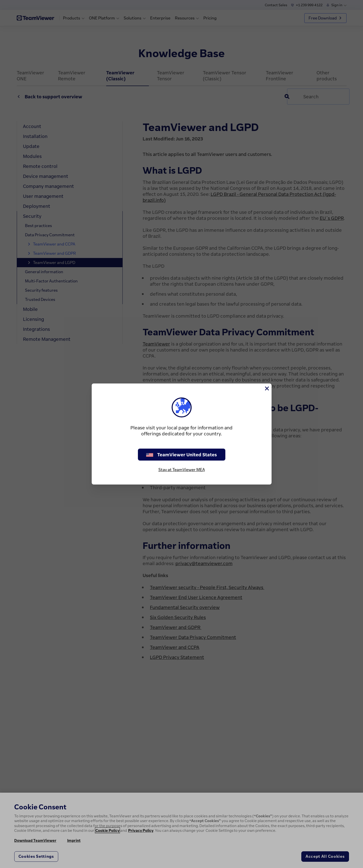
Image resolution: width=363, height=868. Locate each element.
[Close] (267, 388)
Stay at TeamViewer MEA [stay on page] (182, 470)
